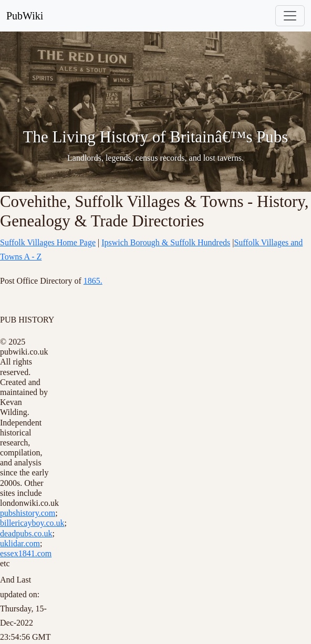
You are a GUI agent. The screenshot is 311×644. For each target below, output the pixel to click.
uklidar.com (20, 543)
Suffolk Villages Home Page (48, 242)
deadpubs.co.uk (26, 533)
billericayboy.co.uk (32, 523)
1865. (93, 281)
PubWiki (25, 16)
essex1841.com (26, 553)
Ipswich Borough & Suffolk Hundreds (166, 242)
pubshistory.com (28, 513)
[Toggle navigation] (290, 16)
